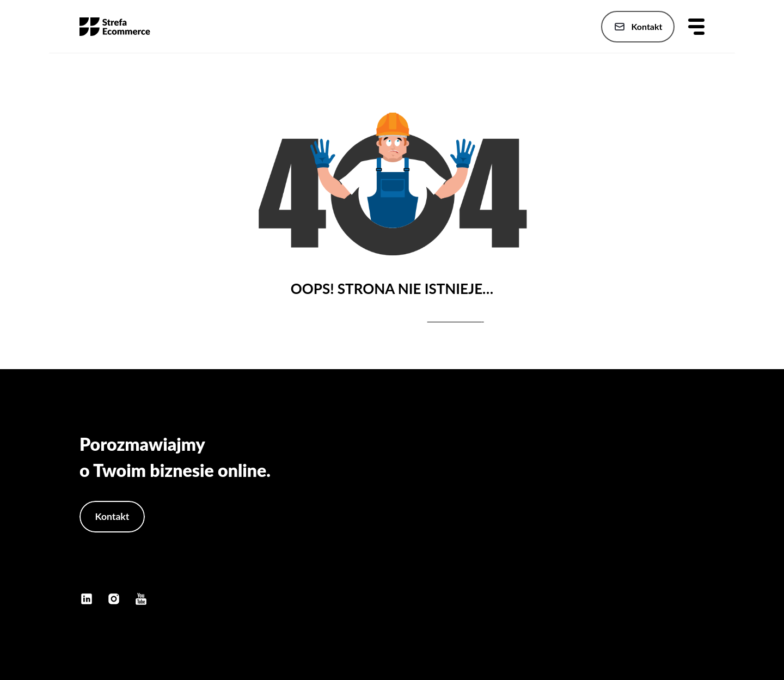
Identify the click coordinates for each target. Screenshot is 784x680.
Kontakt (637, 27)
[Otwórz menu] (696, 26)
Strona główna (677, 473)
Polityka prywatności (665, 560)
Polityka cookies (673, 582)
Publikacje (685, 517)
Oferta (693, 495)
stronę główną (455, 318)
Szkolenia (686, 539)
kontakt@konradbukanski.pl (138, 572)
